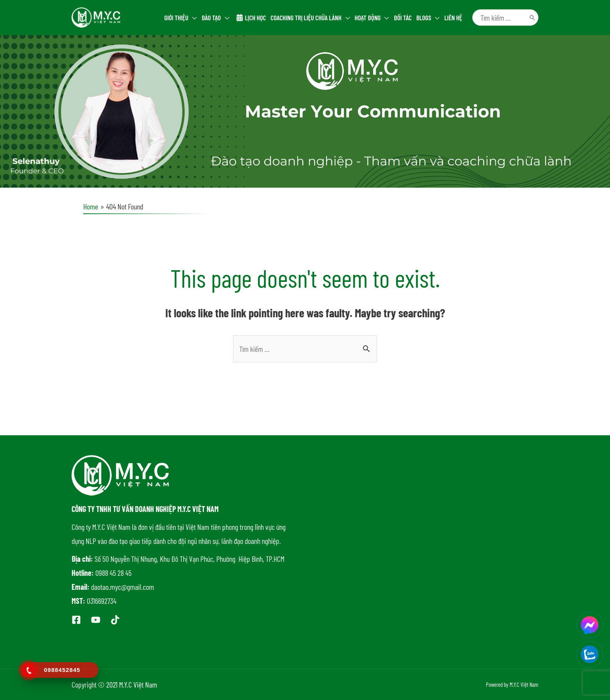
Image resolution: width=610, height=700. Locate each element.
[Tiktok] (115, 620)
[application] (193, 18)
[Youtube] (96, 620)
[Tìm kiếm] (532, 18)
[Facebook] (76, 620)
